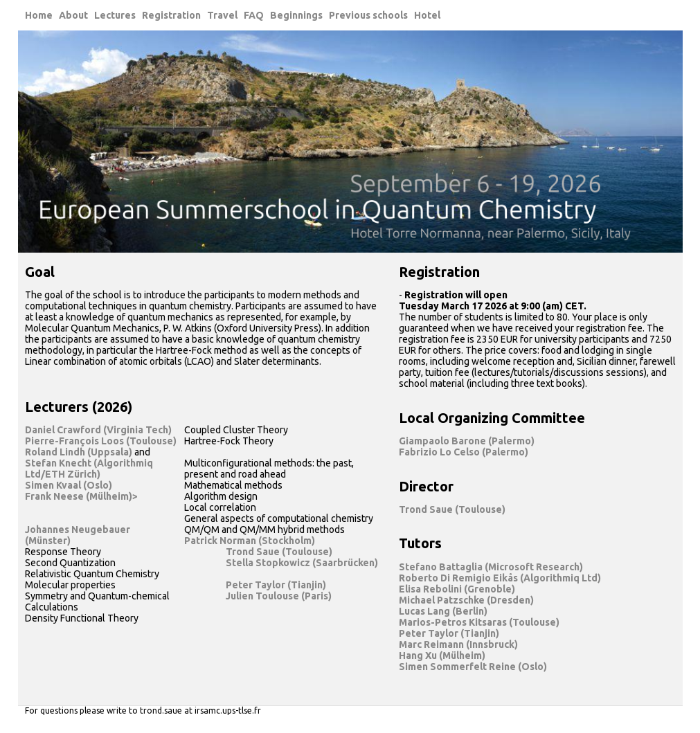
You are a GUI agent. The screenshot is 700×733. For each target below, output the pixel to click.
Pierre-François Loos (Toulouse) (101, 441)
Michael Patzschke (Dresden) (466, 600)
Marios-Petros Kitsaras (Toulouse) (479, 622)
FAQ (254, 15)
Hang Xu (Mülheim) (442, 655)
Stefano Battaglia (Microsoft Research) (491, 567)
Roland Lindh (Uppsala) (79, 452)
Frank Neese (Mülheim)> (81, 496)
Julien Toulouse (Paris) (279, 596)
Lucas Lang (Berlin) (443, 611)
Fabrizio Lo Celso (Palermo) (464, 452)
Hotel (427, 15)
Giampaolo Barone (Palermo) (467, 441)
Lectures (115, 15)
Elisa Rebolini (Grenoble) (457, 589)
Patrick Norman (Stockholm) (250, 541)
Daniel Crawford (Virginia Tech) (98, 430)
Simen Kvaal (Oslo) (69, 485)
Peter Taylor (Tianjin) (276, 585)
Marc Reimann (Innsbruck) (458, 644)
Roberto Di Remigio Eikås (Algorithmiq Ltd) (500, 578)
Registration (171, 15)
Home (39, 15)
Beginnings (296, 15)
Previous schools (368, 15)
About (73, 15)
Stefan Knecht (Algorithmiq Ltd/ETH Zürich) (89, 469)
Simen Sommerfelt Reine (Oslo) (473, 667)
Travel (222, 15)
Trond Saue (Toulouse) (279, 552)
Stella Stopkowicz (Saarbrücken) (302, 563)
